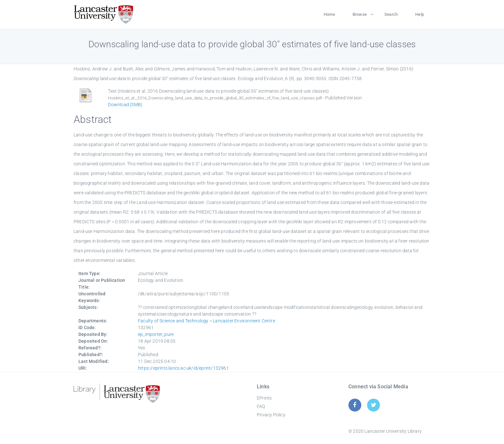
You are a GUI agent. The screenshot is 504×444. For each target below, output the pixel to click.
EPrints (264, 398)
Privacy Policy (271, 415)
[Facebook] (355, 405)
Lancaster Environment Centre (244, 321)
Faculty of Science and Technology (173, 321)
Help (420, 14)
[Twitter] (374, 405)
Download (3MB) (125, 105)
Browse (360, 14)
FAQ (261, 406)
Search (391, 14)
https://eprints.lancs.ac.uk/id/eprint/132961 (183, 368)
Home (329, 14)
